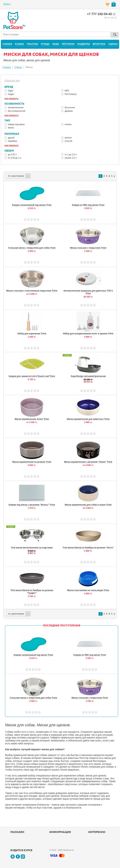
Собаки (7, 44)
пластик (69, 141)
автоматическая (16, 108)
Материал (12, 134)
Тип (7, 121)
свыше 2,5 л (71, 158)
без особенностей (17, 111)
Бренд (9, 87)
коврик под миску (16, 124)
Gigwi (11, 91)
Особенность (14, 104)
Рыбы (56, 44)
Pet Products (71, 94)
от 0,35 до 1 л (15, 158)
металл (68, 138)
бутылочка (70, 108)
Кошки (19, 44)
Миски (29, 67)
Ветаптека (99, 44)
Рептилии (68, 44)
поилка (68, 124)
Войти (7, 4)
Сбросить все (12, 81)
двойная (69, 111)
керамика (13, 141)
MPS (67, 91)
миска (11, 128)
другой (11, 138)
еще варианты (11, 99)
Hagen (11, 94)
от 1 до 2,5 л (71, 155)
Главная (7, 67)
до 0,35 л (12, 155)
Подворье (84, 44)
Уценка (113, 44)
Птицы (45, 44)
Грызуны (32, 44)
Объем (9, 151)
